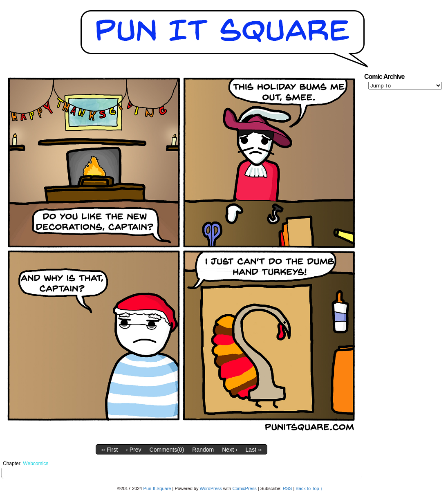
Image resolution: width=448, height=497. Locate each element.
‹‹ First (110, 450)
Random (203, 450)
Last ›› (254, 450)
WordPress (211, 488)
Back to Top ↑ (309, 488)
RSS (288, 488)
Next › (230, 450)
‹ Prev (133, 450)
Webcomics (36, 463)
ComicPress (244, 488)
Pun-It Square (157, 488)
